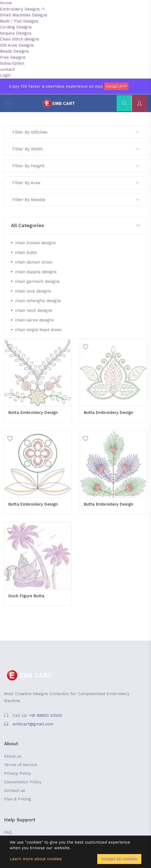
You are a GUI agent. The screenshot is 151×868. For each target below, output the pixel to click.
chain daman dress (34, 262)
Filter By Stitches (75, 132)
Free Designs (13, 57)
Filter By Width (75, 149)
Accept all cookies (119, 859)
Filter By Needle (75, 200)
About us (13, 756)
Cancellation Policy (23, 782)
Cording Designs (16, 27)
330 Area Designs (17, 45)
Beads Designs (14, 51)
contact (7, 69)
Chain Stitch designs (20, 39)
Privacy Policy (18, 773)
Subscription (12, 63)
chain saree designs (35, 320)
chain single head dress (38, 330)
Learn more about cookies (36, 859)
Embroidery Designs (23, 9)
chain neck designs (34, 310)
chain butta (26, 253)
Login (5, 75)
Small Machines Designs (24, 15)
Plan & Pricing (18, 799)
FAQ (8, 832)
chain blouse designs (35, 243)
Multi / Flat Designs (19, 21)
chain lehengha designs (38, 301)
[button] (75, 226)
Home (6, 3)
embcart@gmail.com (33, 724)
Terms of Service (21, 765)
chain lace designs (33, 291)
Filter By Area (75, 183)
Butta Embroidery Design (33, 413)
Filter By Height (75, 166)
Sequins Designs (16, 33)
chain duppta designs (36, 272)
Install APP (116, 86)
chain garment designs (37, 281)
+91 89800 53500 (46, 715)
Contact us (15, 791)
